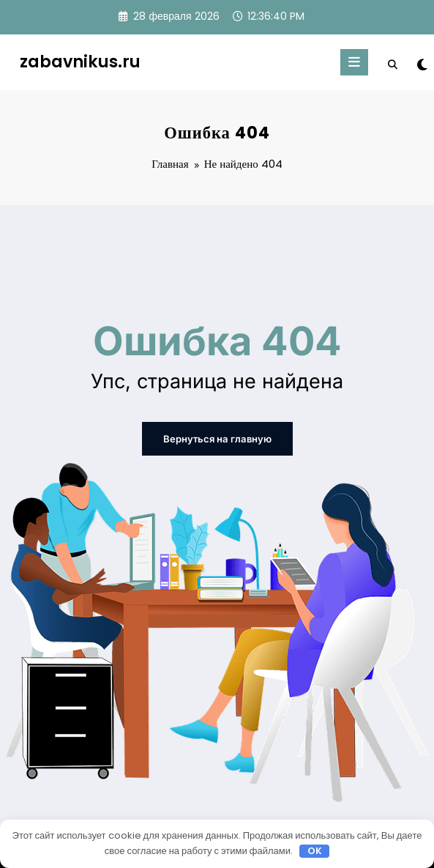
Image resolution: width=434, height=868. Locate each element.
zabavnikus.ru (80, 62)
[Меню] (354, 62)
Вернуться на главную (217, 438)
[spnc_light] (421, 65)
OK (315, 851)
